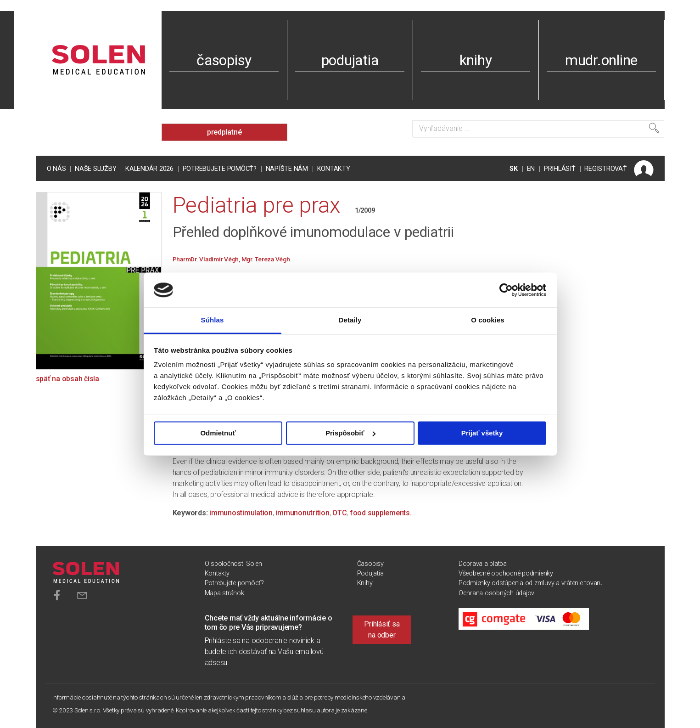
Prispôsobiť (350, 433)
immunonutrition (302, 513)
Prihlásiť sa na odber (382, 629)
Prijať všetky (482, 433)
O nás (56, 169)
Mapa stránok (224, 593)
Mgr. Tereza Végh (266, 259)
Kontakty (334, 169)
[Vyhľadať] (654, 128)
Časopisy (370, 564)
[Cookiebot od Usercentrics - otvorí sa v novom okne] (506, 290)
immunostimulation (241, 513)
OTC (339, 513)
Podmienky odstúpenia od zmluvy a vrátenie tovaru (531, 583)
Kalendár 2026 (149, 169)
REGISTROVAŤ (605, 169)
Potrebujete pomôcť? (220, 169)
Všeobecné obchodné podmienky (506, 573)
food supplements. (381, 513)
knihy (476, 60)
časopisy (224, 60)
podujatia (350, 60)
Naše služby (95, 169)
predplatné (224, 132)
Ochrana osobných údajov (496, 593)
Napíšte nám (287, 169)
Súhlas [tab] (213, 320)
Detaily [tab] (350, 320)
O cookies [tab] (488, 320)
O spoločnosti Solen (233, 564)
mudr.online (601, 60)
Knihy (365, 583)
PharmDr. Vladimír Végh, (207, 259)
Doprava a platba (483, 564)
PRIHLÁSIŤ (560, 169)
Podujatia (370, 573)
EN (531, 169)
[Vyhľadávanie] (538, 129)
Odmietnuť (218, 433)
